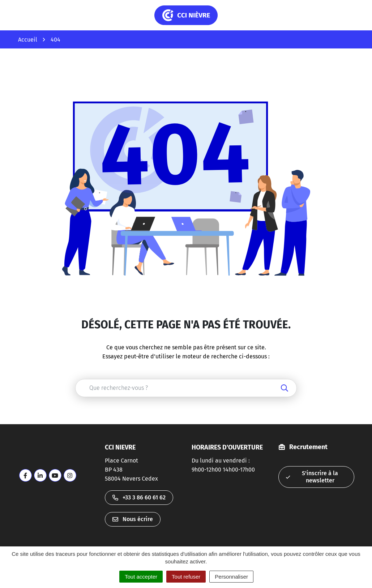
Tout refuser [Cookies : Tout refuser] (186, 577)
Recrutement (308, 447)
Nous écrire (133, 519)
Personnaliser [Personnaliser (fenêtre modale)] (231, 577)
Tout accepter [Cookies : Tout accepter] (141, 577)
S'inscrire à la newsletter (312, 477)
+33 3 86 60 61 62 (139, 497)
